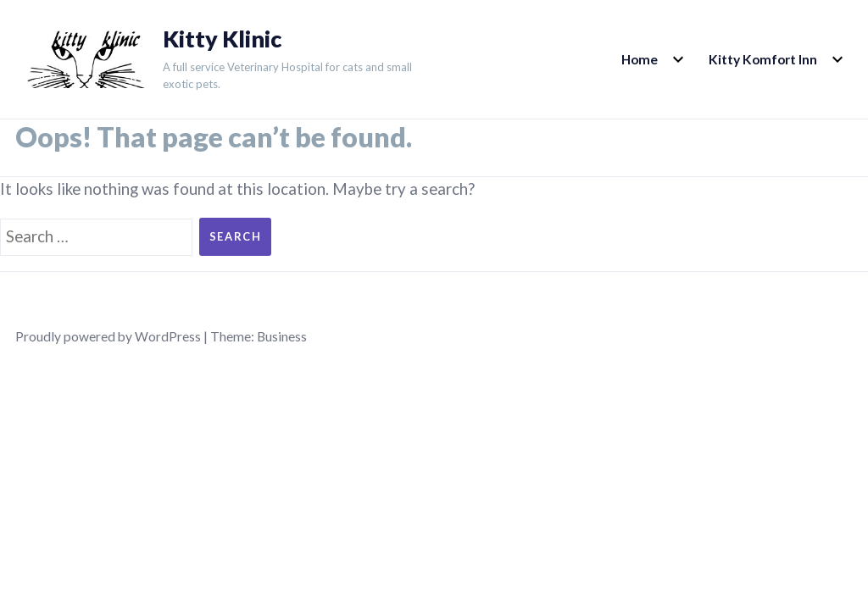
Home (640, 59)
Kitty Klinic (222, 39)
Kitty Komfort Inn (763, 59)
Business (282, 336)
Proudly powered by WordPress (108, 336)
